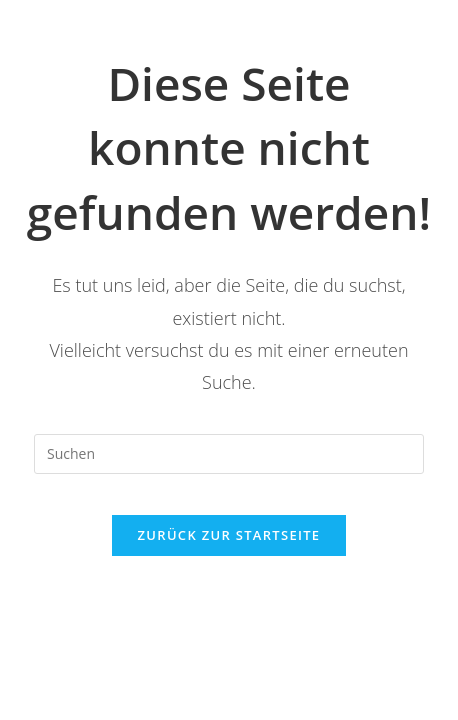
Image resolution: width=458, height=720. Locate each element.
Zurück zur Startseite (229, 535)
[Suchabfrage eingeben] (229, 454)
